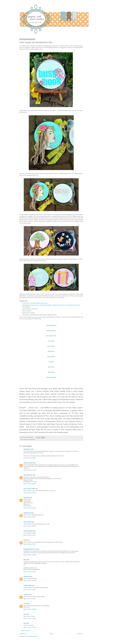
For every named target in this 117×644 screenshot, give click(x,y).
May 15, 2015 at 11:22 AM (30, 470)
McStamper (26, 576)
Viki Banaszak (27, 513)
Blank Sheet (44, 303)
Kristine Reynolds (28, 531)
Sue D (25, 604)
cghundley (26, 498)
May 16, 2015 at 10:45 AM (30, 581)
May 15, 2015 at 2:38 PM (30, 517)
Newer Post (23, 634)
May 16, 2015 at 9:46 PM (30, 599)
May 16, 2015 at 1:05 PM (30, 590)
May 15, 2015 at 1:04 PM (30, 493)
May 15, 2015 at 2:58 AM (30, 458)
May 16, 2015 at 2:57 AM (30, 572)
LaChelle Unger (28, 585)
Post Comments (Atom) (32, 636)
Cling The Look (35, 305)
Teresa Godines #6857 (29, 489)
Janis (25, 560)
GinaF (25, 540)
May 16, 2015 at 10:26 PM (30, 609)
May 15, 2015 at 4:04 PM (30, 535)
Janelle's (36, 319)
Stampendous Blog (51, 325)
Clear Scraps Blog (51, 377)
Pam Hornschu (27, 522)
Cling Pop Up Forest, (59, 305)
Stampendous (63, 47)
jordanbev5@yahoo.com (30, 549)
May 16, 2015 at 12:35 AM (30, 555)
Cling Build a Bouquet (46, 305)
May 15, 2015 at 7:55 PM (30, 544)
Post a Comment (26, 631)
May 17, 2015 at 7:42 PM (30, 618)
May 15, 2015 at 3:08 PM (30, 526)
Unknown (26, 595)
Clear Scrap (23, 47)
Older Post (80, 634)
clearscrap (26, 440)
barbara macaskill (28, 463)
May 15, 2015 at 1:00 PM (30, 484)
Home (51, 634)
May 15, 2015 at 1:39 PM (30, 508)
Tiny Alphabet (26, 307)
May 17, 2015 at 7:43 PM (30, 627)
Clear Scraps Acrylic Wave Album (29, 111)
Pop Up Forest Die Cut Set (72, 305)
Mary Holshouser (28, 475)
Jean (25, 614)
